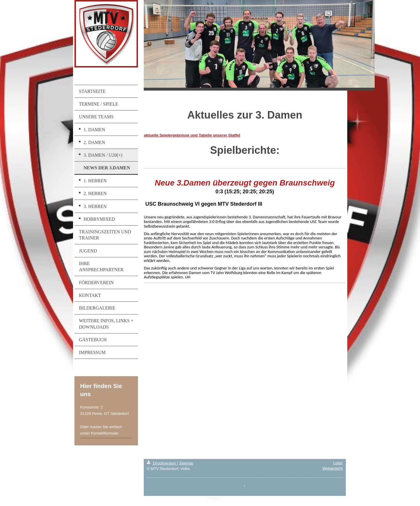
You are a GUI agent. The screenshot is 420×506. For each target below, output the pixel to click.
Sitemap (186, 463)
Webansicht (333, 468)
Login (338, 463)
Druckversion (162, 463)
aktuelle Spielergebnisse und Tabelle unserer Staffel (192, 135)
